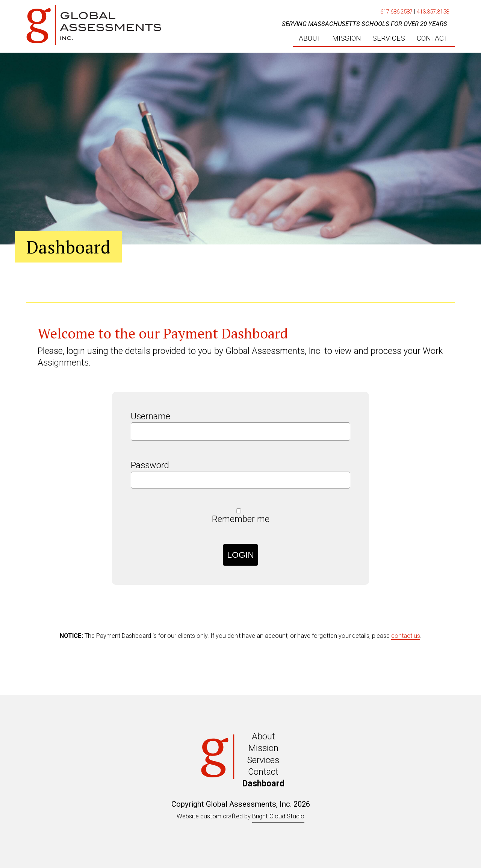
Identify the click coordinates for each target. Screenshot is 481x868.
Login (240, 555)
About (263, 736)
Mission (263, 748)
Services (263, 760)
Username (151, 416)
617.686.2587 (396, 12)
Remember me (241, 519)
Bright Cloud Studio (278, 816)
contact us (406, 636)
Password (150, 465)
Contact (263, 772)
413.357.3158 (433, 12)
